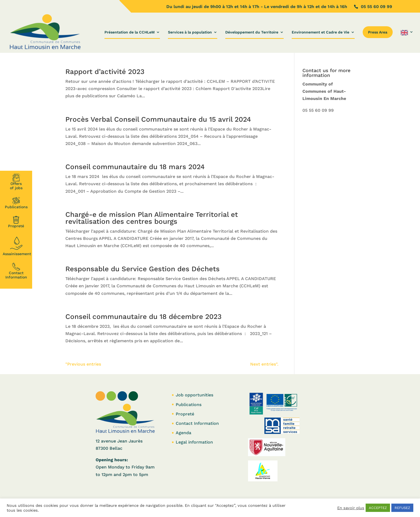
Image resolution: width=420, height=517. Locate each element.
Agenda (183, 433)
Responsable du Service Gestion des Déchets (142, 269)
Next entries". (264, 364)
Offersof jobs (16, 182)
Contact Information (16, 271)
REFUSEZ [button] (402, 508)
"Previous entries (83, 364)
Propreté (16, 222)
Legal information (194, 442)
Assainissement (17, 246)
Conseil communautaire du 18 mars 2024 (135, 167)
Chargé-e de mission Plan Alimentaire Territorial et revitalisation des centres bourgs (152, 218)
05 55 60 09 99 (318, 110)
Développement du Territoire (252, 32)
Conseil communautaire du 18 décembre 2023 (143, 317)
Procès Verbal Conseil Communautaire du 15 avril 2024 (158, 119)
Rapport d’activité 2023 (105, 72)
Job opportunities (194, 395)
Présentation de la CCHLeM (130, 32)
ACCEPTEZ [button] (378, 508)
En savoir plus (351, 508)
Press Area (378, 32)
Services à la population (190, 32)
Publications (16, 203)
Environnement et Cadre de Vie (320, 32)
